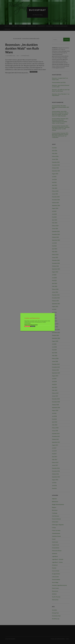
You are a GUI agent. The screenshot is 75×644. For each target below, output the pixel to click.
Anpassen (33, 326)
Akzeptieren (27, 326)
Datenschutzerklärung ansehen (31, 325)
